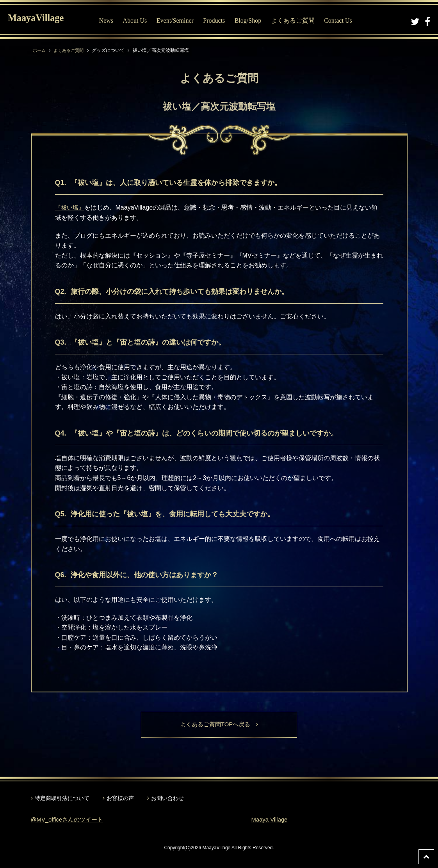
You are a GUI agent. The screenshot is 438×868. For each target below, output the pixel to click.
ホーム (40, 50)
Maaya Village (271, 820)
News (113, 20)
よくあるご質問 (299, 20)
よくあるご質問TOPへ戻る (219, 725)
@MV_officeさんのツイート (70, 820)
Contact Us (345, 20)
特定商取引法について (62, 799)
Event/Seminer (182, 20)
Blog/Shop (255, 20)
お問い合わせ (167, 799)
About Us (142, 20)
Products (221, 20)
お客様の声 (120, 799)
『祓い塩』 (71, 207)
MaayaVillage (42, 20)
